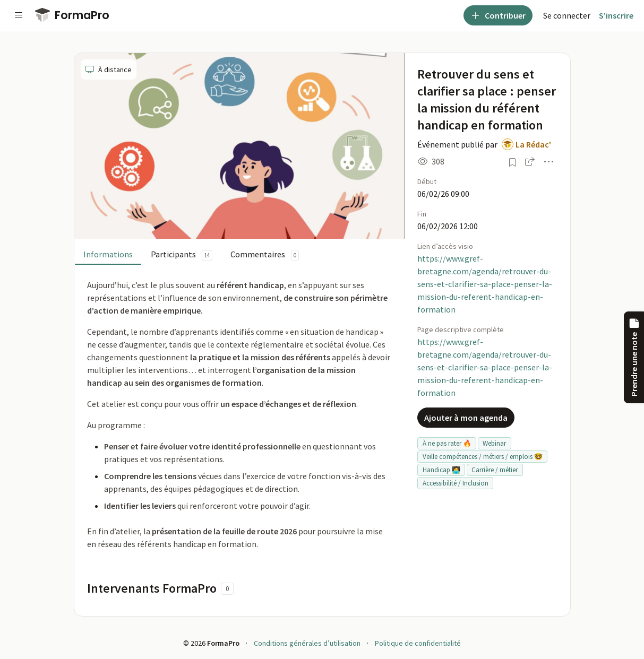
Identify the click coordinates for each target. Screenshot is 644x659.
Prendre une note (634, 357)
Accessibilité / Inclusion (456, 483)
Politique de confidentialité (418, 643)
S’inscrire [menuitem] (616, 15)
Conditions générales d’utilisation (307, 643)
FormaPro (72, 15)
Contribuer (498, 15)
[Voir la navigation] (19, 15)
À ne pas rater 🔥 (447, 443)
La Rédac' (533, 144)
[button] (530, 161)
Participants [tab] (182, 255)
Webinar (494, 443)
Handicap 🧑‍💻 (441, 470)
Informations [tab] (108, 254)
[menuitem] (567, 15)
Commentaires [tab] (265, 255)
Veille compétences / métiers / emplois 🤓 (483, 457)
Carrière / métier (495, 470)
